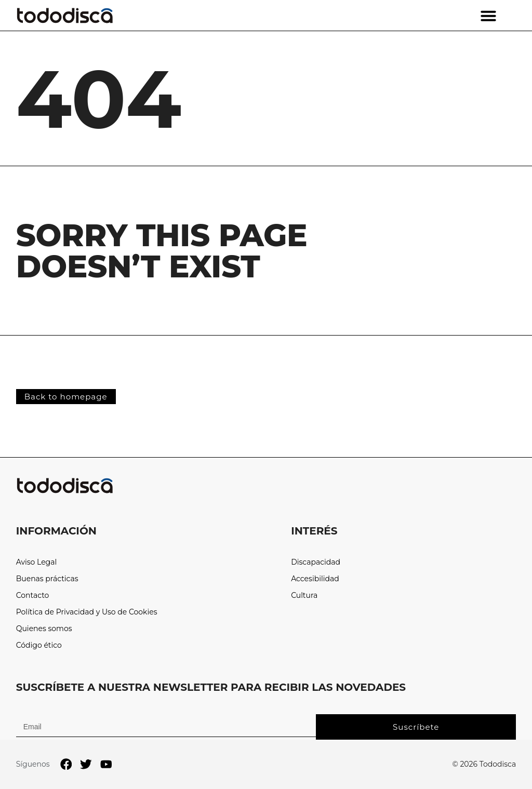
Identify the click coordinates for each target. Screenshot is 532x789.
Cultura (304, 596)
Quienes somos (44, 629)
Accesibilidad (315, 579)
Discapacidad (316, 562)
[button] (488, 16)
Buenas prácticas (47, 579)
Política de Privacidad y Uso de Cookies (87, 612)
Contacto (33, 596)
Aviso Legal (37, 562)
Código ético (39, 645)
